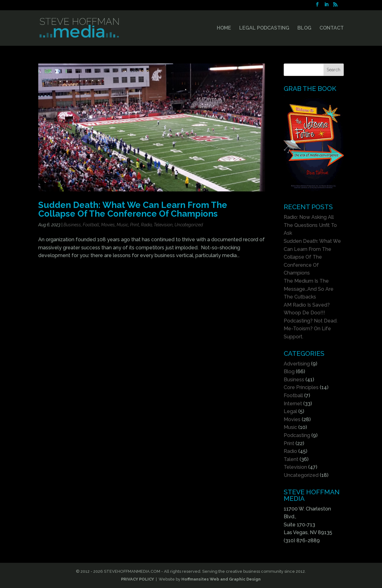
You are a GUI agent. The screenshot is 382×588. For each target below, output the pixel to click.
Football (91, 225)
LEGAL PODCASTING (264, 28)
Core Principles (301, 387)
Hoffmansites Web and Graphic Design (221, 579)
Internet (293, 404)
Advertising (297, 364)
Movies (108, 225)
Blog (289, 372)
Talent (291, 459)
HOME (224, 28)
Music (122, 225)
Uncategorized (189, 225)
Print (135, 225)
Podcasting (297, 435)
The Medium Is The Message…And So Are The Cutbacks (309, 289)
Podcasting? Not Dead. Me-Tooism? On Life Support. (311, 329)
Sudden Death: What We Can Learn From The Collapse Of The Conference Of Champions (133, 209)
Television (163, 225)
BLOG (304, 28)
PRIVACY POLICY (137, 579)
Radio (146, 225)
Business (72, 225)
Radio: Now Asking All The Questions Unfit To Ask (310, 225)
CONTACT (332, 28)
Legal (290, 411)
